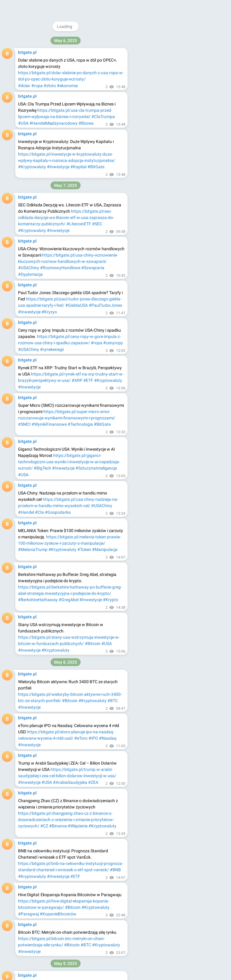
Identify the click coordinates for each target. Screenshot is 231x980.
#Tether (25, 921)
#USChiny (27, 443)
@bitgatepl (174, 41)
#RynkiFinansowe (65, 248)
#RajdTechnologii (63, 870)
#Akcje (105, 154)
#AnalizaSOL (76, 400)
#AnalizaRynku (78, 161)
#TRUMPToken (77, 355)
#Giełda (25, 161)
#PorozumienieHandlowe (61, 443)
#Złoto (59, 79)
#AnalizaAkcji (87, 242)
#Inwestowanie (48, 161)
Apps (185, 88)
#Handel (96, 79)
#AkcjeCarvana (32, 675)
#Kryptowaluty (55, 42)
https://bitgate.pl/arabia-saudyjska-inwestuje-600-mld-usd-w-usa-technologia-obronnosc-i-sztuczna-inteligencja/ (69, 575)
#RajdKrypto (108, 813)
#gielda (48, 123)
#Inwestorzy (86, 958)
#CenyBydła (29, 719)
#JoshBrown (30, 632)
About (157, 88)
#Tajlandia (56, 921)
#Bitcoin (114, 35)
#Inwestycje (29, 42)
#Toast (73, 632)
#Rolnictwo (110, 719)
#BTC (76, 42)
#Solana (26, 400)
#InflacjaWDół (31, 877)
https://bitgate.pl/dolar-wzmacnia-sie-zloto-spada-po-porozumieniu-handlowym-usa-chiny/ (71, 73)
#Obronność (30, 594)
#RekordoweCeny (82, 719)
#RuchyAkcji (95, 292)
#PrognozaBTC (32, 537)
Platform (202, 88)
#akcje (105, 117)
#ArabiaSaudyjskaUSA (39, 587)
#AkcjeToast (85, 669)
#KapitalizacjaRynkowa (91, 493)
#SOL (112, 393)
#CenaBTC (58, 537)
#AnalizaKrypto (110, 769)
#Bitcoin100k (93, 870)
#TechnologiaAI (99, 587)
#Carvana (90, 632)
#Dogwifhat (29, 769)
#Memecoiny (53, 769)
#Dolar (45, 79)
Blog (171, 88)
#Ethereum (28, 493)
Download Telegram (180, 75)
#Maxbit (75, 921)
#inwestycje (29, 123)
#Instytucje (29, 500)
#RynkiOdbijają (32, 870)
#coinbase (66, 123)
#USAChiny (76, 79)
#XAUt (40, 921)
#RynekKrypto (82, 813)
